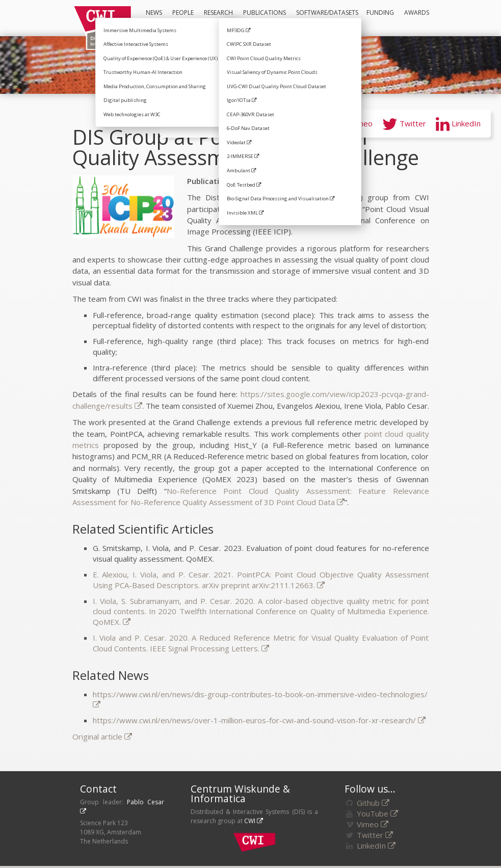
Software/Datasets (326, 17)
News (154, 12)
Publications (265, 12)
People (183, 12)
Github (373, 803)
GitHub (245, 123)
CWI (254, 821)
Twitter (404, 123)
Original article (102, 737)
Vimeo (352, 123)
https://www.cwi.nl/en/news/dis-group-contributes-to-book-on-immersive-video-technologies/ (260, 699)
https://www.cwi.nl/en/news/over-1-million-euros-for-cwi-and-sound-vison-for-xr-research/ (259, 720)
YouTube (299, 123)
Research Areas (216, 18)
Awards (417, 12)
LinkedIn (458, 123)
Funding (380, 12)
